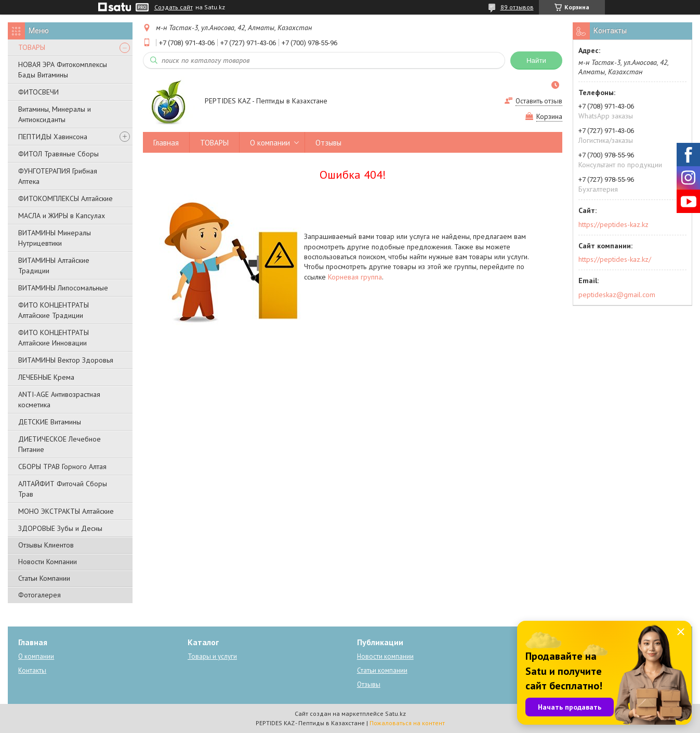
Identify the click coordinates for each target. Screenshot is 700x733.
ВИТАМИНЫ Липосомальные (63, 288)
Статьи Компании (44, 578)
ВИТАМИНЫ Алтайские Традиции (54, 265)
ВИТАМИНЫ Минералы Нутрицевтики (55, 238)
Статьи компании (382, 670)
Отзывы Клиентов (46, 545)
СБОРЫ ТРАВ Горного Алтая (62, 467)
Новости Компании (48, 562)
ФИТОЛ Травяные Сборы (58, 154)
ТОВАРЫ (32, 47)
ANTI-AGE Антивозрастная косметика (59, 399)
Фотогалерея (39, 595)
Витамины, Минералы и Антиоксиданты (55, 114)
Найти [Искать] (536, 61)
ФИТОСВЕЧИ (38, 92)
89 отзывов (517, 7)
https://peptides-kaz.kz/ (615, 259)
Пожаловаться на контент (407, 723)
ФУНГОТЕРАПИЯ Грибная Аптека (58, 176)
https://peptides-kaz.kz (613, 224)
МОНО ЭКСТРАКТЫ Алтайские (66, 511)
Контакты (32, 670)
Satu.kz (395, 714)
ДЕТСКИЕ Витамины (50, 422)
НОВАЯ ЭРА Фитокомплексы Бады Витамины (63, 70)
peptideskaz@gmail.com (617, 295)
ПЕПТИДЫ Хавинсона (53, 137)
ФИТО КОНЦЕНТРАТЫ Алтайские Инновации (54, 338)
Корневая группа (355, 277)
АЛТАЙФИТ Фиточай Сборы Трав (63, 489)
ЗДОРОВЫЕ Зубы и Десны (60, 528)
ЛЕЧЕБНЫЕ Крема (46, 377)
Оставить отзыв (539, 101)
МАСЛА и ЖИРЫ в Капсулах (62, 216)
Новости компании (385, 656)
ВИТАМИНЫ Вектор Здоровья (66, 360)
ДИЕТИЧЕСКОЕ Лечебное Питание (60, 444)
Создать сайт (174, 7)
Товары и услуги (212, 656)
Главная (166, 143)
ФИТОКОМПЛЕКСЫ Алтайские (65, 198)
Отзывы (328, 143)
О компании (270, 143)
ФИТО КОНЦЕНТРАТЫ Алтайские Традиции (54, 310)
